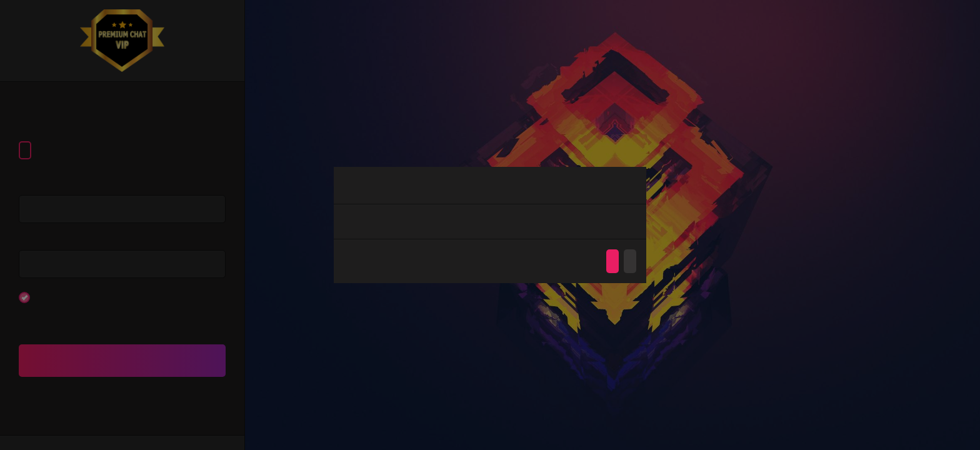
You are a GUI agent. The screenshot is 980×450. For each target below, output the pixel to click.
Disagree (630, 262)
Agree (612, 262)
